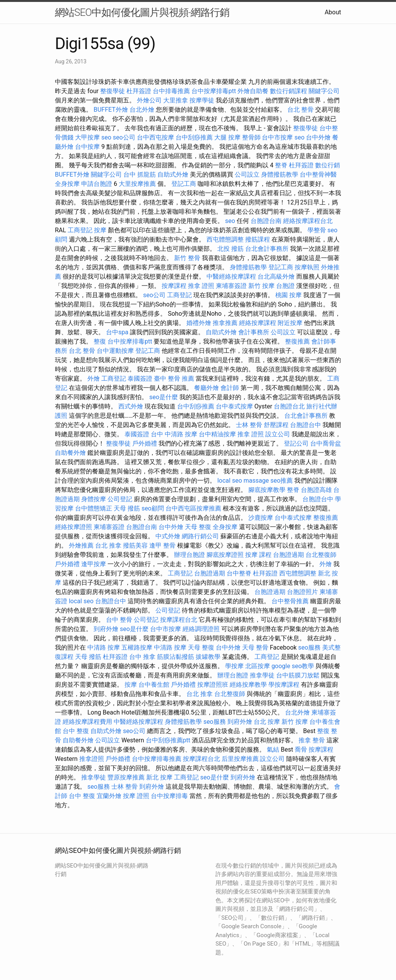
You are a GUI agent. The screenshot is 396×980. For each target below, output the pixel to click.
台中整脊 (239, 573)
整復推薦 (297, 341)
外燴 (94, 379)
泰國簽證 (140, 379)
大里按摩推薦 (137, 184)
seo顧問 (153, 508)
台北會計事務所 (267, 249)
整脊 (281, 165)
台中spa (117, 332)
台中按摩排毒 (169, 796)
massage (256, 481)
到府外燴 (106, 629)
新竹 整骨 (187, 258)
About (333, 12)
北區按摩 (258, 666)
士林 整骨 (249, 425)
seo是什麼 (164, 397)
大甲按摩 (87, 137)
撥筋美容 (135, 545)
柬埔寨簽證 (231, 286)
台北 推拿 (108, 545)
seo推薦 (282, 481)
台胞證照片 (302, 592)
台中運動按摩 (115, 351)
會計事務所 (254, 332)
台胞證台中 (306, 425)
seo (106, 137)
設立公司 (278, 434)
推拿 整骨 (312, 740)
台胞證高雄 (316, 490)
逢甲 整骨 (162, 545)
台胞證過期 (288, 555)
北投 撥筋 (230, 249)
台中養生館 (154, 685)
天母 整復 (198, 527)
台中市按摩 (277, 137)
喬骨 (301, 749)
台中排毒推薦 (171, 91)
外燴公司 (149, 100)
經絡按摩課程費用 (87, 722)
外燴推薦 (81, 545)
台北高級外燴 (276, 276)
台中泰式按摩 (234, 406)
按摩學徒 (202, 100)
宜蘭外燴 (109, 796)
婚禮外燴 (199, 323)
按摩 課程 (258, 555)
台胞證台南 (266, 221)
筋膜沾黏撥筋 (176, 657)
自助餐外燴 (70, 453)
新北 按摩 (159, 777)
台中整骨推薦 (290, 601)
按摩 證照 (136, 796)
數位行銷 (328, 165)
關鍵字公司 (324, 91)
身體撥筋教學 (280, 174)
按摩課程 (174, 286)
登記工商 (184, 184)
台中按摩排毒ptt (214, 91)
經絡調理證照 (201, 629)
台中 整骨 (119, 620)
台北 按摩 (267, 722)
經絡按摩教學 (248, 685)
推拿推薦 (225, 323)
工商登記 (80, 230)
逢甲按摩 (94, 564)
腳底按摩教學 (267, 490)
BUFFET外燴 (111, 110)
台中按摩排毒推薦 (157, 759)
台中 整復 (76, 731)
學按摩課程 (284, 685)
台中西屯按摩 (155, 137)
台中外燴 (318, 137)
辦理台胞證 (189, 555)
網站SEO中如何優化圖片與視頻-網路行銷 (142, 12)
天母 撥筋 (127, 508)
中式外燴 (168, 536)
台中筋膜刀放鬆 (298, 675)
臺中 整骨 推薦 (174, 379)
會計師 (230, 388)
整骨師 (251, 137)
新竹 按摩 (261, 286)
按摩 (100, 230)
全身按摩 (67, 184)
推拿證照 (92, 759)
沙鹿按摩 (261, 518)
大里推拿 (176, 100)
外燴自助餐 (253, 91)
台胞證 (285, 286)
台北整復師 (321, 555)
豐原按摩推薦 (126, 777)
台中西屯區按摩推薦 (193, 508)
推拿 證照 (201, 286)
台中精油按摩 (217, 434)
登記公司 (296, 443)
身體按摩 (94, 499)
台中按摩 (87, 147)
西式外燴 (131, 406)
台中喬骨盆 (326, 443)
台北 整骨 (300, 110)
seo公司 (124, 137)
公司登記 (120, 499)
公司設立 (247, 174)
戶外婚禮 (145, 443)
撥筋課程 (258, 239)
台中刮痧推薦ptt (168, 740)
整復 (100, 341)
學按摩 (234, 666)
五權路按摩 (137, 647)
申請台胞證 (97, 184)
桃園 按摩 (288, 295)
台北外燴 (142, 110)
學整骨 (317, 230)
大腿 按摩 (227, 137)
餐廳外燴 (207, 388)
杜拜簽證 (139, 91)
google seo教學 (293, 666)
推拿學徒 (262, 675)
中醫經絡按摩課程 (231, 276)
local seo (230, 481)
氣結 (273, 749)
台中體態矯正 (94, 508)
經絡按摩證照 (73, 527)
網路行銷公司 (200, 536)
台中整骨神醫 (318, 174)
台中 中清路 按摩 (174, 434)
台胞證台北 (289, 406)
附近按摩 (290, 323)
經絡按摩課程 (258, 323)
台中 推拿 (142, 657)
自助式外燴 (173, 174)
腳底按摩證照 (225, 555)
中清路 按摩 (104, 647)
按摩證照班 (213, 685)
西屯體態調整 (225, 239)
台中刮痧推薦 (194, 137)
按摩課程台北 (179, 620)
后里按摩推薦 (240, 759)
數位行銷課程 (288, 91)
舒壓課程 (276, 425)
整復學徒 (113, 91)
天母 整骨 (255, 647)
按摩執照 (307, 267)
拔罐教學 (208, 657)
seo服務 (309, 647)
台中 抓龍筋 (140, 174)
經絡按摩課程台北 (308, 221)
